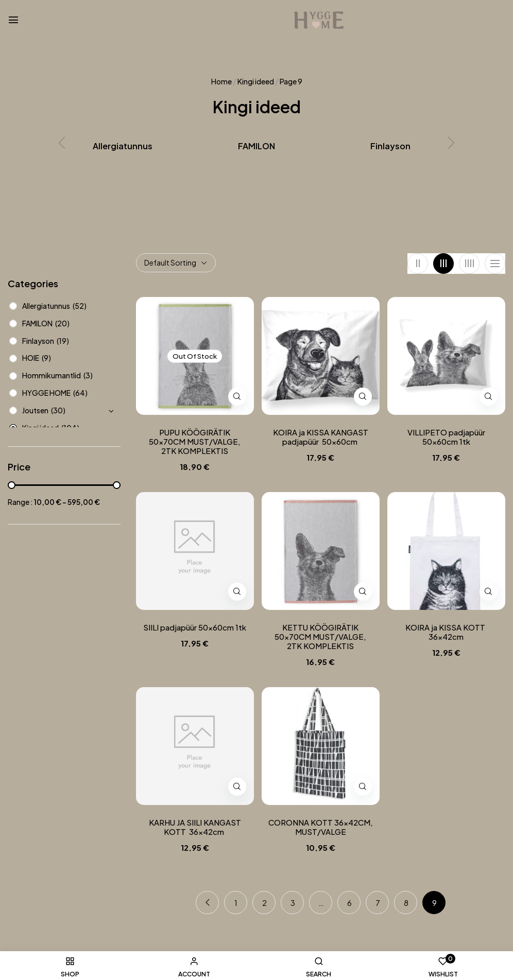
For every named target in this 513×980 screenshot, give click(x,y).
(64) (80, 393)
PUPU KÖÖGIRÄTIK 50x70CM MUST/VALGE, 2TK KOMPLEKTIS (195, 442)
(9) (46, 358)
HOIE (31, 358)
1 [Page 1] (236, 903)
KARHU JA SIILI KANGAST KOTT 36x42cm (195, 827)
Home (221, 81)
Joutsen (35, 410)
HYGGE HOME (46, 393)
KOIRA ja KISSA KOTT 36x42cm (446, 632)
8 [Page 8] (406, 903)
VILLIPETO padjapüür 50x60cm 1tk (446, 437)
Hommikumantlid (52, 375)
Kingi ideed (256, 81)
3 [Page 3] (293, 903)
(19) (63, 341)
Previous (207, 903)
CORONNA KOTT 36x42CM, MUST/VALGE (321, 827)
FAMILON (256, 146)
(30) (58, 410)
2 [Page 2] (264, 903)
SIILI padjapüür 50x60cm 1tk (195, 627)
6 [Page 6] (349, 903)
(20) (62, 323)
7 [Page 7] (378, 903)
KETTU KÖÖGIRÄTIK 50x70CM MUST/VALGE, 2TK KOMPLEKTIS (320, 637)
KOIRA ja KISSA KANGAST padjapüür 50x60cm (321, 437)
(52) (80, 306)
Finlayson (390, 146)
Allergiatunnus (123, 146)
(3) (88, 375)
